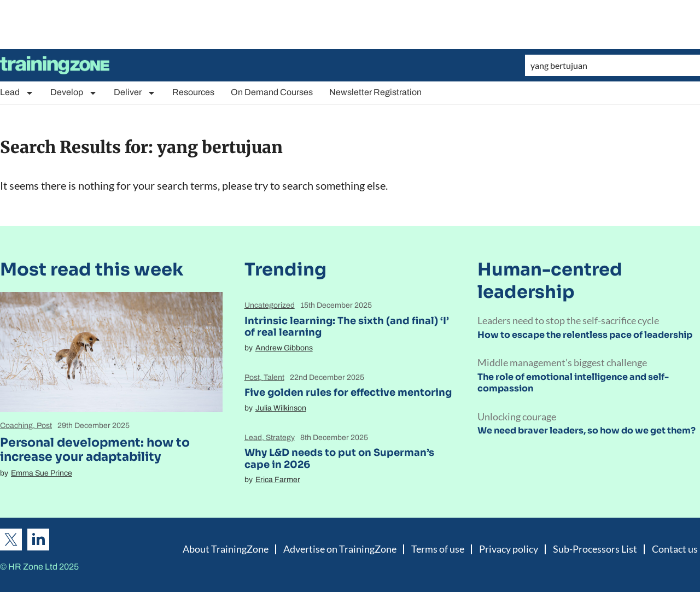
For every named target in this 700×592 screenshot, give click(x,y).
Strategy (280, 438)
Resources (193, 92)
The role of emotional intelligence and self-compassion (573, 383)
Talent (274, 377)
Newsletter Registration (375, 92)
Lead (17, 93)
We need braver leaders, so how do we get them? (587, 430)
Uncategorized (270, 305)
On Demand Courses (272, 92)
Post (44, 426)
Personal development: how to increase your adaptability (95, 450)
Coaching (16, 426)
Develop (74, 93)
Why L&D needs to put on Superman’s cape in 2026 (339, 459)
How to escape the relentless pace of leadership (585, 335)
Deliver (135, 93)
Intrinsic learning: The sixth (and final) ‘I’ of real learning (347, 327)
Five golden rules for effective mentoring (348, 392)
